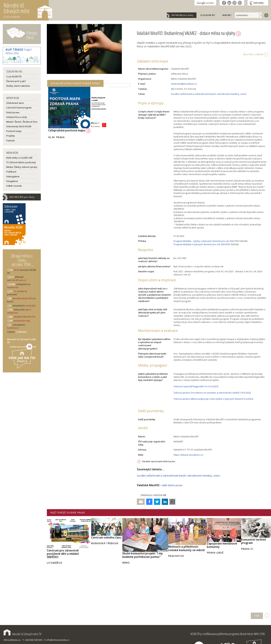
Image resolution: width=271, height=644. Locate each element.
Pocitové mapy (14, 131)
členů (17, 270)
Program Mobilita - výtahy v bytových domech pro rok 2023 (204, 241)
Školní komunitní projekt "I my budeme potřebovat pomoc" (143, 555)
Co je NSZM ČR (14, 76)
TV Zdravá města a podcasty (21, 162)
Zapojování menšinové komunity (222, 545)
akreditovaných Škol (23, 298)
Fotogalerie (12, 181)
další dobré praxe (172, 485)
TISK (257, 616)
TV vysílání (19, 291)
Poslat (141, 502)
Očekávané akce (15, 103)
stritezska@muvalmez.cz (184, 84)
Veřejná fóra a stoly (17, 117)
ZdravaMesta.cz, (12, 640)
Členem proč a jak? (16, 81)
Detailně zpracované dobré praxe (159, 461)
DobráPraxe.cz (18, 280)
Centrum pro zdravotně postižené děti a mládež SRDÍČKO (63, 554)
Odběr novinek (14, 186)
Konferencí (13, 328)
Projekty (11, 136)
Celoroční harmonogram (19, 108)
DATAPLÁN (182, 15)
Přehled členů (32, 35)
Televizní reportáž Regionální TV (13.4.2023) (196, 386)
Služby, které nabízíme (18, 86)
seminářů (30, 306)
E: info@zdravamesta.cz (57, 640)
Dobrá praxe (13, 112)
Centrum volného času (106, 537)
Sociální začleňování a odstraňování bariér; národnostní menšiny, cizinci (209, 94)
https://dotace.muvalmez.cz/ (188, 455)
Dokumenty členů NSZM (19, 126)
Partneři (10, 141)
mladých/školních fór (25, 317)
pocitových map (22, 321)
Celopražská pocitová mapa (69, 130)
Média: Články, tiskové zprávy (22, 167)
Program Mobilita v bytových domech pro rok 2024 (200, 244)
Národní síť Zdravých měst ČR (22, 634)
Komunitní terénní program (253, 541)
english (265, 15)
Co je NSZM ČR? (208, 15)
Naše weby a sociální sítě (19, 158)
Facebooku (13, 287)
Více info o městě (253, 54)
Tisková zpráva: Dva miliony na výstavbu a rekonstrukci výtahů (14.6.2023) (212, 393)
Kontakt (227, 15)
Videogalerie (13, 176)
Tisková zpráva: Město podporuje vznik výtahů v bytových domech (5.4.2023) (213, 399)
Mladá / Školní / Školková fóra (22, 122)
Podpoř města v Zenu (19, 51)
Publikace (11, 172)
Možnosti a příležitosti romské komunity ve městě (186, 548)
